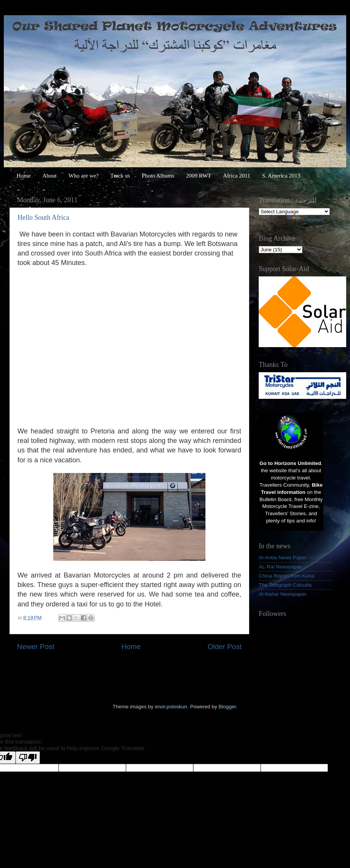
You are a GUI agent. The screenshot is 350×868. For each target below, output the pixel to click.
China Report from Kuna (286, 576)
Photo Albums (158, 176)
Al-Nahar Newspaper (282, 594)
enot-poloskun (171, 707)
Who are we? (84, 176)
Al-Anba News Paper (282, 558)
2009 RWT (199, 176)
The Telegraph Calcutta (285, 585)
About (49, 176)
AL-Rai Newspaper (280, 567)
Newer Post (36, 647)
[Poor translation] (28, 758)
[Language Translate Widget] (294, 212)
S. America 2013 (281, 176)
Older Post (225, 647)
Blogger (227, 707)
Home (24, 176)
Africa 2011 (237, 176)
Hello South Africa (43, 217)
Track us (120, 176)
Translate (305, 219)
